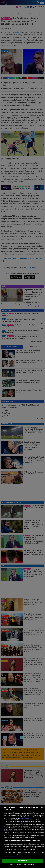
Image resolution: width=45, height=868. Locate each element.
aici (5, 831)
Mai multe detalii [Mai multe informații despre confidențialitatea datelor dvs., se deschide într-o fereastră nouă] (25, 818)
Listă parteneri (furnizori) (10, 856)
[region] (22, 836)
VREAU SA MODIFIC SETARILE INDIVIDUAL (22, 865)
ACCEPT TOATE (23, 861)
